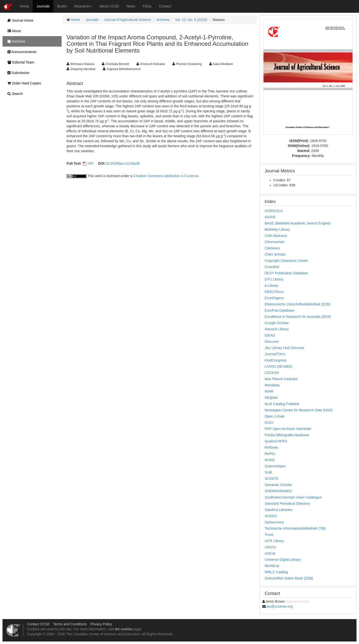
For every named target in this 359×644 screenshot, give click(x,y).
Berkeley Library (277, 229)
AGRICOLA (274, 211)
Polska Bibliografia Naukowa (287, 435)
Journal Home (19, 20)
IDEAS (270, 335)
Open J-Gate (275, 416)
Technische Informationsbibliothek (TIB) (295, 528)
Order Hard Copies (23, 83)
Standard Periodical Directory (287, 503)
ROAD (270, 460)
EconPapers (274, 298)
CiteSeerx (272, 248)
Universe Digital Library (283, 560)
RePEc (270, 454)
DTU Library (274, 279)
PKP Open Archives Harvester (288, 429)
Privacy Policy (101, 624)
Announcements (21, 52)
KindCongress (276, 360)
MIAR (269, 391)
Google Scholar (277, 323)
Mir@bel (271, 398)
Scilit (269, 472)
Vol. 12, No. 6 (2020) (191, 20)
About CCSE (109, 6)
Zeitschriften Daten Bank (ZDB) (289, 578)
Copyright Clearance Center (286, 261)
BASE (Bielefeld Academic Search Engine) (298, 223)
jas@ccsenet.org (279, 606)
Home (24, 6)
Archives (163, 20)
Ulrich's (270, 547)
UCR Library (274, 541)
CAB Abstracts (276, 236)
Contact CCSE (38, 624)
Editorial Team (20, 62)
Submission (17, 73)
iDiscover (272, 342)
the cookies (124, 629)
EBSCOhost (274, 292)
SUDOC (271, 516)
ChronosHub (275, 242)
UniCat (270, 553)
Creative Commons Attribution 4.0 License (166, 176)
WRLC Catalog (276, 572)
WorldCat (272, 566)
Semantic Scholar (278, 485)
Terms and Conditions (70, 624)
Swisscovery (274, 522)
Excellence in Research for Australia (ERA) (298, 317)
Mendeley (272, 385)
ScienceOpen (275, 466)
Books (62, 6)
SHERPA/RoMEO (278, 491)
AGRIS (270, 217)
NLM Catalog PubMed (282, 404)
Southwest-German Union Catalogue (293, 497)
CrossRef (272, 267)
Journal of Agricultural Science (127, 20)
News (131, 6)
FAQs (147, 6)
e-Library (272, 286)
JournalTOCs (275, 354)
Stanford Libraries (279, 510)
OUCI (269, 423)
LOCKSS (272, 373)
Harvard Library (277, 329)
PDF (91, 164)
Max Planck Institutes (281, 379)
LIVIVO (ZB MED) (279, 366)
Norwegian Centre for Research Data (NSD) (299, 410)
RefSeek (271, 447)
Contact (165, 6)
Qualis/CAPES (276, 441)
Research (83, 6)
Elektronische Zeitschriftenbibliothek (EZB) (298, 304)
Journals (43, 6)
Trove (269, 535)
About (13, 31)
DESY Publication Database (286, 273)
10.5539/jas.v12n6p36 (123, 163)
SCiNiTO (272, 479)
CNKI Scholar (275, 254)
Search (14, 94)
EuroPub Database (279, 310)
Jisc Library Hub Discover (285, 348)
